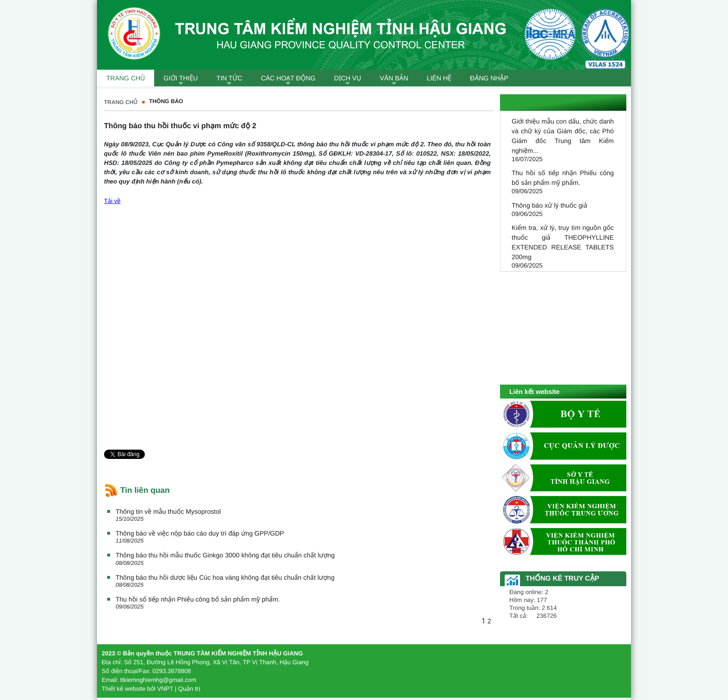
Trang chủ (121, 102)
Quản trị (189, 689)
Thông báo (166, 101)
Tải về (112, 201)
